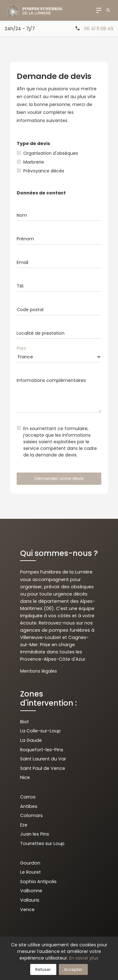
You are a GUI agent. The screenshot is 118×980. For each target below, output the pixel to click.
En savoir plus (84, 958)
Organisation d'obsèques (51, 153)
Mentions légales (39, 671)
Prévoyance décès (44, 171)
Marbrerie (34, 162)
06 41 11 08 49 (99, 29)
